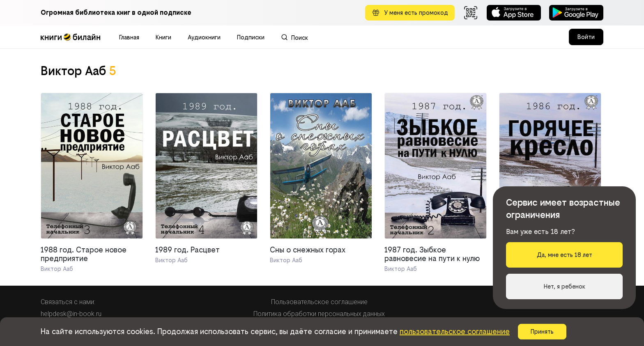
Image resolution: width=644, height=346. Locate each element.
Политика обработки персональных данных (319, 314)
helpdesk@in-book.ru (71, 314)
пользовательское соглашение (455, 331)
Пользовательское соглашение (319, 302)
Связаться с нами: (68, 302)
